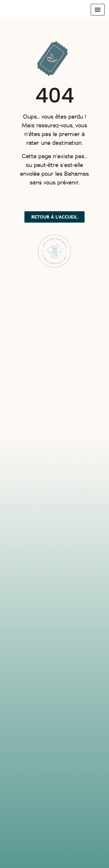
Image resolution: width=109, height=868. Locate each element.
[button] (98, 10)
